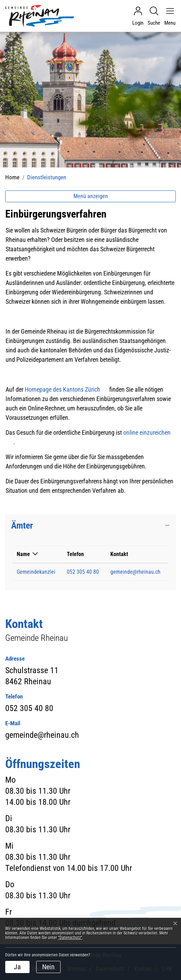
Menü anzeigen (91, 196)
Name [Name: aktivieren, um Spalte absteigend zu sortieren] (23, 554)
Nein (48, 967)
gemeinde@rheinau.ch (135, 572)
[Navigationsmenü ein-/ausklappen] (168, 16)
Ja (17, 967)
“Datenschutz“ (70, 938)
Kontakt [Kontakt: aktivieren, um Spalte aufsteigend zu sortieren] (119, 554)
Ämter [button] (22, 525)
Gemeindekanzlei (36, 572)
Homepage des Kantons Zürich (66, 389)
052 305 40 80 (83, 572)
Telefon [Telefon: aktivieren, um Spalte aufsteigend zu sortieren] (75, 554)
